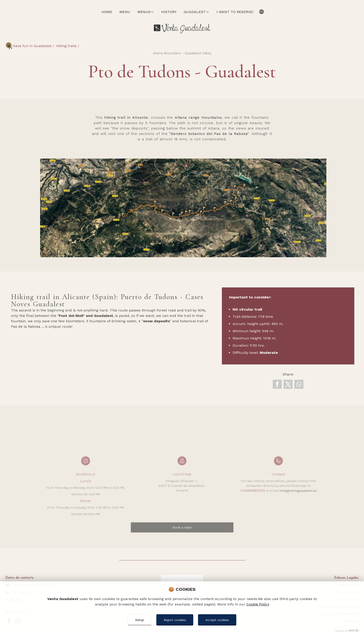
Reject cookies (175, 620)
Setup (140, 620)
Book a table (182, 539)
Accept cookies (217, 620)
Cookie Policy (258, 604)
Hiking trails (67, 46)
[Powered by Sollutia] (182, 631)
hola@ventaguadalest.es (298, 509)
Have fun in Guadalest (33, 46)
